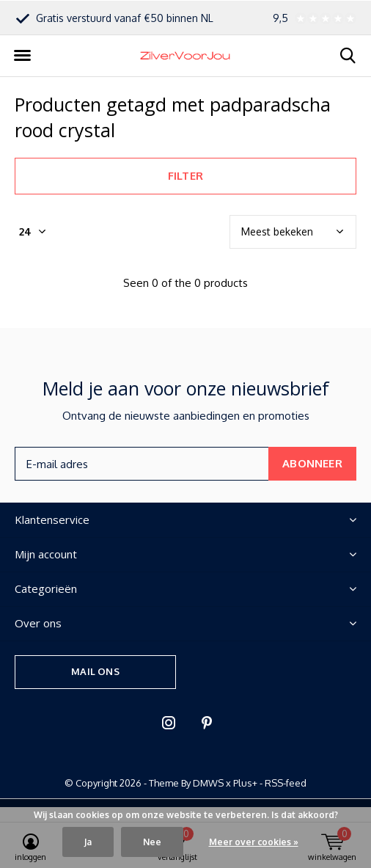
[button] (22, 56)
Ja (88, 842)
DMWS (208, 783)
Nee (152, 842)
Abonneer (312, 463)
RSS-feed (286, 783)
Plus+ (245, 783)
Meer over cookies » (254, 842)
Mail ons (95, 671)
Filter (185, 176)
